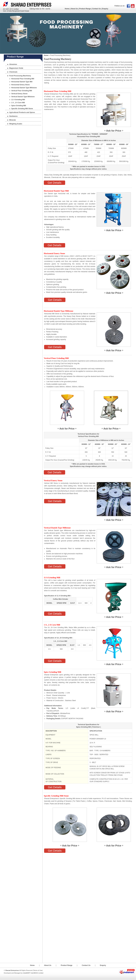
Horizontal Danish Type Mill (22, 82)
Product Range (85, 9)
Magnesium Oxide (16, 68)
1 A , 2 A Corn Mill (18, 103)
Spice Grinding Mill (19, 106)
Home (67, 9)
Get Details (54, 183)
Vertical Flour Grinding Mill (22, 91)
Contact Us (96, 9)
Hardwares (13, 116)
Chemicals (13, 72)
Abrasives (13, 64)
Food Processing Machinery (20, 76)
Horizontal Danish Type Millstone (24, 88)
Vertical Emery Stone (19, 94)
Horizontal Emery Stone (20, 85)
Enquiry (105, 9)
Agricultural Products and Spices (22, 112)
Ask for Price (114, 131)
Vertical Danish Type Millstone (23, 97)
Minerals (13, 120)
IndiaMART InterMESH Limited (33, 973)
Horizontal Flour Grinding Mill (23, 79)
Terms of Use (38, 970)
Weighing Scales (16, 124)
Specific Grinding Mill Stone (22, 109)
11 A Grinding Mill (18, 100)
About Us (74, 9)
